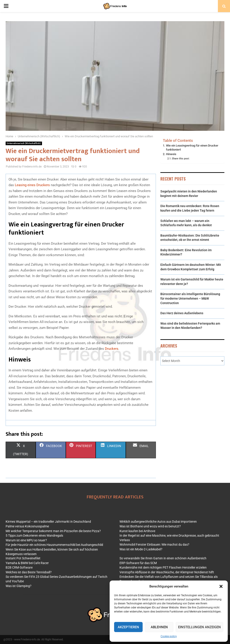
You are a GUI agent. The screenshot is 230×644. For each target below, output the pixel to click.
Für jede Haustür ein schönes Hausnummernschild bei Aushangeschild (54, 545)
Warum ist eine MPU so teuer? (26, 540)
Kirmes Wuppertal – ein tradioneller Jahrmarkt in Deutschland (48, 522)
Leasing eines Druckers (33, 185)
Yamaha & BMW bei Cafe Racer (27, 563)
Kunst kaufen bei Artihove (137, 531)
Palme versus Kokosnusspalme (27, 526)
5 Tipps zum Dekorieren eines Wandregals (34, 536)
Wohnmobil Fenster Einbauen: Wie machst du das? (154, 545)
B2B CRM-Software (19, 567)
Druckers (112, 349)
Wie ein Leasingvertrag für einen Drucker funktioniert (192, 148)
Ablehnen (159, 627)
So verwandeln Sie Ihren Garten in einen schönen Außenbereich (163, 558)
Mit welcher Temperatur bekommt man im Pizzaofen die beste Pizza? (53, 531)
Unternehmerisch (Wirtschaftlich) (24, 143)
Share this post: (181, 158)
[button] (221, 586)
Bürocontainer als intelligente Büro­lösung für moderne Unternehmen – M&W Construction (190, 298)
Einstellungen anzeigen (199, 627)
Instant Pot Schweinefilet (23, 558)
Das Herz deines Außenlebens (182, 313)
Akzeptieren (128, 627)
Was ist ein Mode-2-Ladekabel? (141, 549)
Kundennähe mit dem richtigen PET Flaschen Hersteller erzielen (163, 567)
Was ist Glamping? (19, 586)
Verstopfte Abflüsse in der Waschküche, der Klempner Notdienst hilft (167, 572)
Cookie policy (169, 636)
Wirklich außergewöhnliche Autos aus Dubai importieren (158, 522)
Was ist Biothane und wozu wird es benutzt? (150, 526)
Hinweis (171, 154)
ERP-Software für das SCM (138, 563)
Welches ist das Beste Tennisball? (29, 572)
